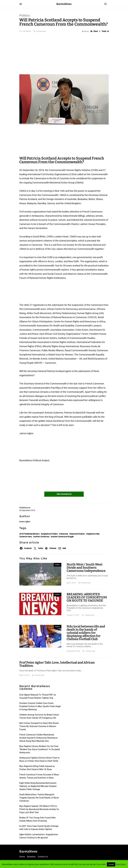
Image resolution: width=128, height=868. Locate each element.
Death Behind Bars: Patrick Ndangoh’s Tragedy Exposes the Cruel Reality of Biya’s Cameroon (39, 798)
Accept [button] (111, 864)
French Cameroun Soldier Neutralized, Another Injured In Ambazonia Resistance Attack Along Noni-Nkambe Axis (38, 738)
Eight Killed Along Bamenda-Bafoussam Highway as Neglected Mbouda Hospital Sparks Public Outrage (38, 786)
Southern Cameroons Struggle (62, 537)
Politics (25, 15)
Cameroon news (25, 537)
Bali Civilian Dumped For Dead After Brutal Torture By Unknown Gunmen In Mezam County (39, 726)
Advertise (31, 857)
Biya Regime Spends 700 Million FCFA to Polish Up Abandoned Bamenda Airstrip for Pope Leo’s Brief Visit (39, 809)
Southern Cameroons (41, 537)
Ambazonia (63, 534)
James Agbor (25, 522)
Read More (121, 864)
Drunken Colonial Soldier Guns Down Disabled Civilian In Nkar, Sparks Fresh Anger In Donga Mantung (40, 706)
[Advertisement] (64, 53)
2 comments (26, 31)
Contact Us (43, 857)
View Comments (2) (64, 494)
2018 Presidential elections (29, 534)
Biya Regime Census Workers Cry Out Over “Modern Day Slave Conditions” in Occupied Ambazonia (40, 749)
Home (22, 857)
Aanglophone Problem (49, 534)
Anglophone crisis (93, 534)
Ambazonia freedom (77, 534)
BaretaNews (64, 4)
